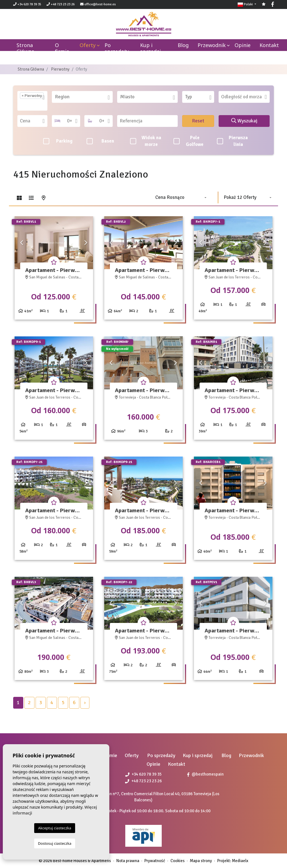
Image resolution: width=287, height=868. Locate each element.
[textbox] (22, 105)
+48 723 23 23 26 (61, 4)
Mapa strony (201, 861)
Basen (100, 141)
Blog (183, 45)
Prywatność (155, 861)
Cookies (178, 861)
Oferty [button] (88, 45)
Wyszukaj (244, 121)
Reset (198, 121)
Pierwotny (60, 69)
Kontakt (269, 45)
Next (86, 243)
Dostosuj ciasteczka (55, 843)
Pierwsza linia (232, 141)
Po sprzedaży (117, 48)
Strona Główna (31, 69)
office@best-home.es (100, 4)
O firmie (62, 48)
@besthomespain (205, 774)
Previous (22, 243)
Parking (58, 141)
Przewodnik (212, 45)
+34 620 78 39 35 (27, 4)
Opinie (243, 45)
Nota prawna (128, 861)
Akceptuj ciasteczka (55, 828)
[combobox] (32, 101)
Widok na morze (145, 141)
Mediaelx (240, 861)
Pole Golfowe (188, 141)
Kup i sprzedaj (151, 48)
